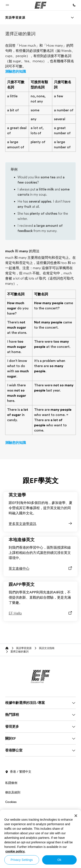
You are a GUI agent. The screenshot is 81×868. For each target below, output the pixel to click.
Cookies (11, 802)
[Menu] (72, 18)
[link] (15, 18)
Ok (59, 860)
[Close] (76, 816)
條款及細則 (13, 792)
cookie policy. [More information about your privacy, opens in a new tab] (15, 851)
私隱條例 (11, 783)
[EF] (40, 5)
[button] (7, 5)
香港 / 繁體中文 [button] (18, 772)
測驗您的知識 (16, 72)
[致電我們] (74, 5)
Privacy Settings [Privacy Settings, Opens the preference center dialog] (22, 860)
